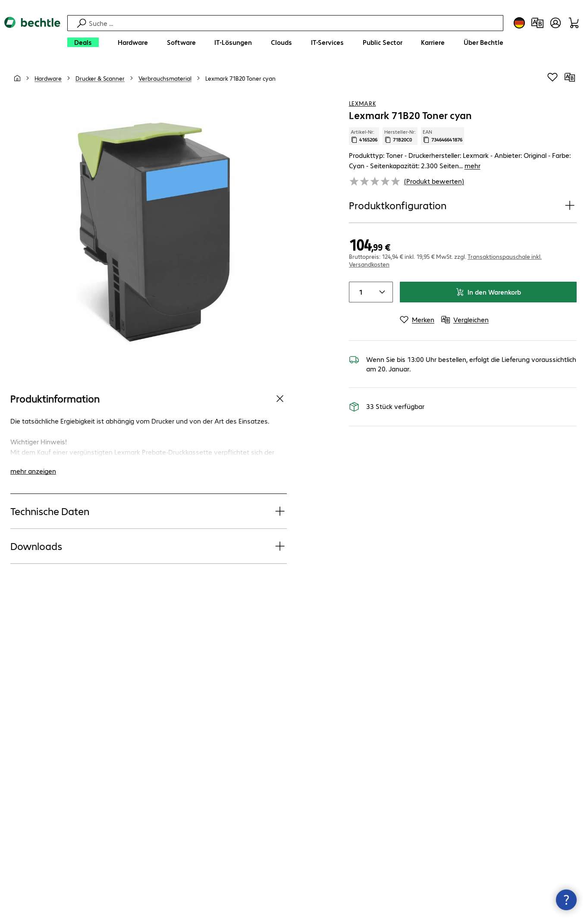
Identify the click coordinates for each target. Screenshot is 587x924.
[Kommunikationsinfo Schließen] (566, 900)
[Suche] (295, 23)
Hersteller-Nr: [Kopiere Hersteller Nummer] (400, 136)
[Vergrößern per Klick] (149, 233)
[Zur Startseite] (32, 35)
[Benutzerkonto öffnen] (556, 23)
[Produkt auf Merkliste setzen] (552, 77)
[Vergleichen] (570, 77)
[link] (240, 78)
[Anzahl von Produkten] (360, 292)
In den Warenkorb (488, 292)
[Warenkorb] (574, 23)
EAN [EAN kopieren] (443, 136)
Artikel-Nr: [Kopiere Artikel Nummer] (364, 136)
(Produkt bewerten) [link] (434, 181)
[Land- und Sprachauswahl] (519, 23)
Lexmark (363, 103)
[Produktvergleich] (537, 23)
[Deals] (83, 42)
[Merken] (417, 320)
